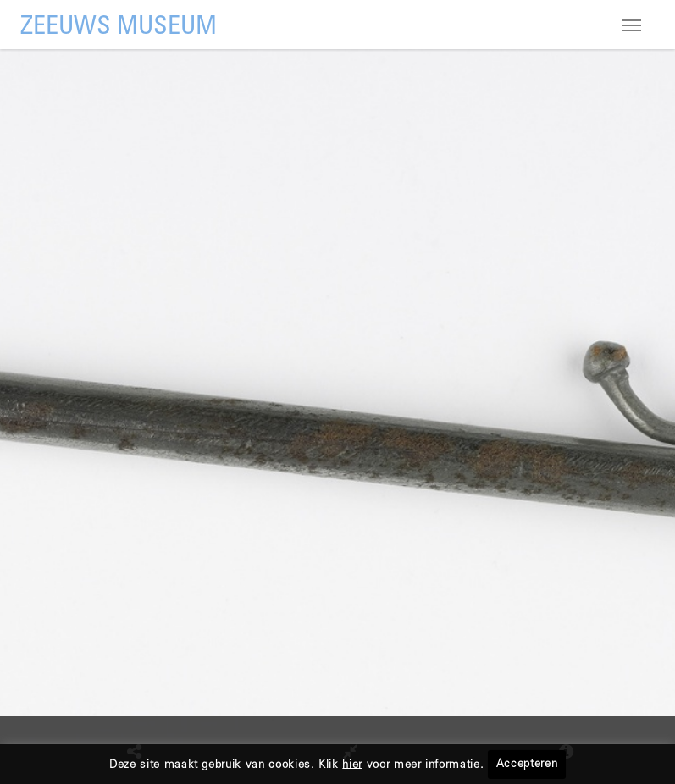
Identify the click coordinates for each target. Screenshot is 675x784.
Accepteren (527, 765)
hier (352, 765)
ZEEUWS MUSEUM (119, 27)
